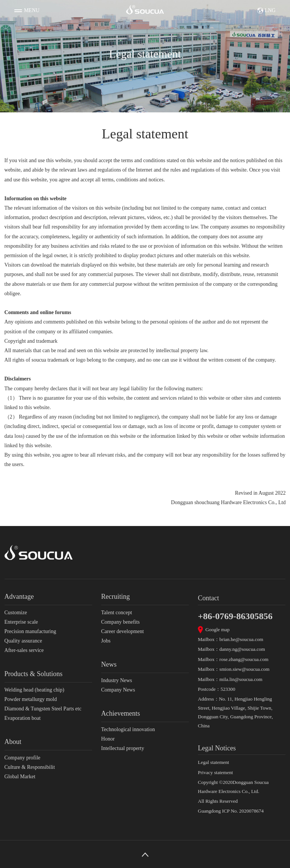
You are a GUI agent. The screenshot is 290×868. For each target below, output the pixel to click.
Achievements (121, 713)
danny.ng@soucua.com (242, 649)
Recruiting (116, 597)
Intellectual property (123, 748)
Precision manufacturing (30, 631)
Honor (108, 739)
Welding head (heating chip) (35, 690)
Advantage (19, 597)
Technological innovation (128, 729)
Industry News (117, 680)
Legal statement (214, 762)
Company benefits (120, 622)
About (13, 742)
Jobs (106, 641)
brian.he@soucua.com (241, 639)
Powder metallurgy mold (31, 699)
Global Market (20, 777)
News (109, 664)
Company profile (22, 758)
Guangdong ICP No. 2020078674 (231, 811)
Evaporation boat (23, 718)
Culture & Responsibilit (30, 767)
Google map (217, 630)
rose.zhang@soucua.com (244, 659)
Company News (118, 690)
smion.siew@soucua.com (244, 669)
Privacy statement (215, 772)
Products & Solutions (34, 674)
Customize (16, 613)
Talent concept (117, 613)
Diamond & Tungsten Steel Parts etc (43, 709)
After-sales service (24, 650)
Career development (123, 631)
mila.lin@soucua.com (241, 679)
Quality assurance (23, 641)
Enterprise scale (21, 622)
